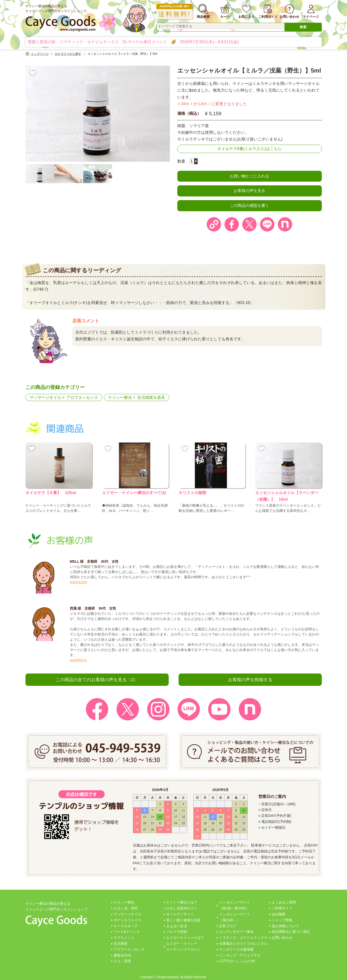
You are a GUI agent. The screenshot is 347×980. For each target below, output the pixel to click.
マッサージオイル (45, 397)
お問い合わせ (282, 938)
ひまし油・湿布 (126, 908)
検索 (303, 27)
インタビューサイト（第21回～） (235, 917)
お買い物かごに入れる (249, 176)
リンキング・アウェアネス (240, 955)
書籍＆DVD (122, 955)
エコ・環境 (122, 961)
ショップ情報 (282, 920)
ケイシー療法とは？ (182, 902)
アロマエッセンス (82, 397)
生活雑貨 (121, 943)
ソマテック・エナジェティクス (243, 938)
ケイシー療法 (120, 397)
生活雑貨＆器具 (151, 397)
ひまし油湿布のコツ (182, 908)
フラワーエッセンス (129, 949)
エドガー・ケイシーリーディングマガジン (184, 946)
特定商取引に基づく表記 (291, 932)
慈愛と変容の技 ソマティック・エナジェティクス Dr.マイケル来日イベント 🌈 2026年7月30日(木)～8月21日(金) (133, 42)
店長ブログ (228, 926)
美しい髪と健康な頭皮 (184, 920)
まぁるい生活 (177, 926)
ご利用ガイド (282, 908)
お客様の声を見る (249, 191)
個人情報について (286, 926)
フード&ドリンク (127, 932)
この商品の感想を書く (249, 205)
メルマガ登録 (177, 932)
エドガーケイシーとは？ (185, 938)
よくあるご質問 (284, 902)
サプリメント (124, 938)
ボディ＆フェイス (127, 920)
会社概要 (279, 914)
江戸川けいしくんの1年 (237, 961)
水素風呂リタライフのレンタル (243, 943)
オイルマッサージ (180, 914)
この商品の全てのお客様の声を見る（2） (97, 680)
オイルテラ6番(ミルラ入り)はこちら (249, 149)
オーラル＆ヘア (126, 926)
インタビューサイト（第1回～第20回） (235, 905)
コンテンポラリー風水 (236, 932)
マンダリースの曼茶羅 (236, 949)
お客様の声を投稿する (250, 680)
